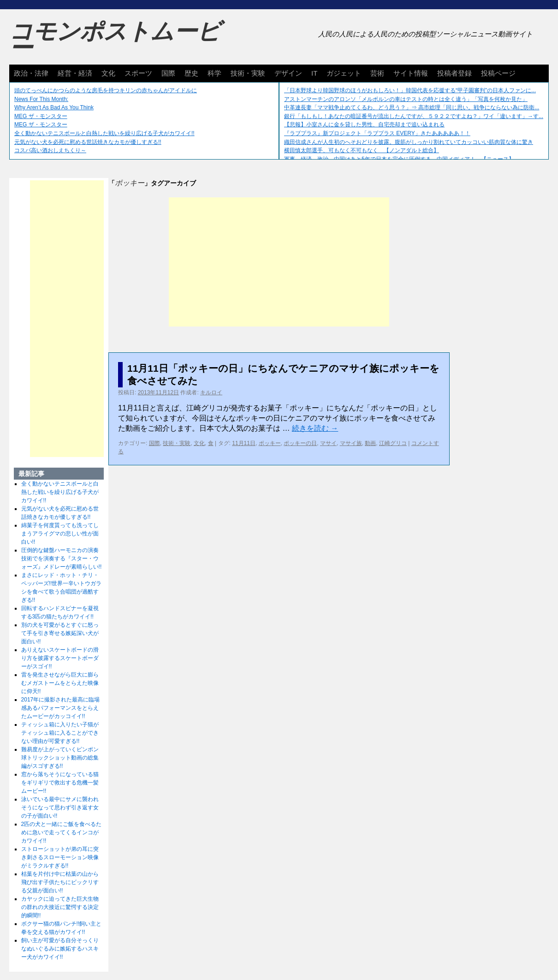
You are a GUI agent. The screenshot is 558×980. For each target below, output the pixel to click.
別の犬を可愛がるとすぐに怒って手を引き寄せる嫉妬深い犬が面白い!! (60, 633)
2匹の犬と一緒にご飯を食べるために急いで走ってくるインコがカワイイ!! (62, 832)
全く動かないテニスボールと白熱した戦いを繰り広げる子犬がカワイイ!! (104, 133)
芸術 (377, 73)
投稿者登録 (454, 73)
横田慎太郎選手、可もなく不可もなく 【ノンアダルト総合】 (362, 150)
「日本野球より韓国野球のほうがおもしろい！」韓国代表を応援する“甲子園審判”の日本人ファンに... (410, 90)
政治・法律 (31, 73)
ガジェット (344, 73)
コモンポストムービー (115, 40)
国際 (168, 73)
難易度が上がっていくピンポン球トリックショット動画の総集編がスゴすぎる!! (60, 758)
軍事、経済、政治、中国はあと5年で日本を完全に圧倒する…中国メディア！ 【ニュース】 (399, 159)
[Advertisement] (279, 262)
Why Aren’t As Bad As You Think (54, 107)
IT (314, 73)
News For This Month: (41, 99)
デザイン (288, 73)
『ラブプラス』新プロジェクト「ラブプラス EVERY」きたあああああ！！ (377, 133)
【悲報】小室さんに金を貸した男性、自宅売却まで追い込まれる (364, 125)
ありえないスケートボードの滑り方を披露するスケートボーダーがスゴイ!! (60, 658)
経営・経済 (75, 73)
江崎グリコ (393, 443)
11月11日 (244, 443)
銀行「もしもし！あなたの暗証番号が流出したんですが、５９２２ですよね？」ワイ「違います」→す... (414, 116)
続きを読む (315, 428)
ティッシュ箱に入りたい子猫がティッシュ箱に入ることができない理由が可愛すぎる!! (60, 733)
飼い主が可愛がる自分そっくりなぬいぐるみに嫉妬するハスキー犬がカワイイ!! (60, 949)
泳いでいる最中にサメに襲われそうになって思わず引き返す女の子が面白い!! (60, 808)
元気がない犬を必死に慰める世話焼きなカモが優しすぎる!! (88, 142)
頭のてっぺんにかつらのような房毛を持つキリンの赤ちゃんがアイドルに (106, 90)
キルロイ (211, 392)
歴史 (191, 73)
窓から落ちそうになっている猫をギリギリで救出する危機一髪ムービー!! (60, 783)
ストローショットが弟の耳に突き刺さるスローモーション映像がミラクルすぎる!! (60, 857)
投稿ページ (498, 73)
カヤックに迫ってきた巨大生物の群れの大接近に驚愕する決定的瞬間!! (60, 907)
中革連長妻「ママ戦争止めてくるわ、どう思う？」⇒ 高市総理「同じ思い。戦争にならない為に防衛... (412, 107)
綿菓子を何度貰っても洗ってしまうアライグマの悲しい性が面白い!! (60, 534)
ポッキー (270, 443)
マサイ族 (351, 443)
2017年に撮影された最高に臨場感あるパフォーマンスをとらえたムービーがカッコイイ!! (61, 708)
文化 (108, 73)
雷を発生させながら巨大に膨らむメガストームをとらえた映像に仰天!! (60, 683)
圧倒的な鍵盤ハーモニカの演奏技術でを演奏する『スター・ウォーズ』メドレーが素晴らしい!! (62, 558)
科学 (214, 73)
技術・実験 (248, 73)
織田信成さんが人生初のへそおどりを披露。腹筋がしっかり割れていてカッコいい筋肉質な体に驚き (409, 142)
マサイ (328, 443)
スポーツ (138, 73)
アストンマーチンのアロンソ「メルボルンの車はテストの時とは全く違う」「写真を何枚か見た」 (406, 99)
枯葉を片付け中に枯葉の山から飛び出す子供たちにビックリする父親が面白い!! (60, 882)
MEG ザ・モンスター (41, 116)
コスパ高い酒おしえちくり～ (50, 150)
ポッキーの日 (300, 443)
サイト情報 (411, 73)
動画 (370, 443)
